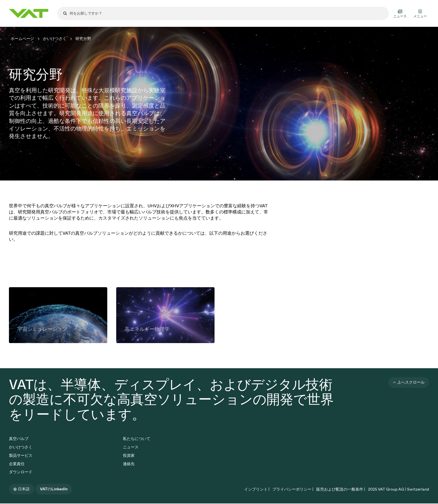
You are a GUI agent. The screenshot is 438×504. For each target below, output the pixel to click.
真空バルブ (19, 439)
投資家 (129, 456)
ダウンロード (21, 472)
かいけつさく (55, 39)
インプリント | (257, 489)
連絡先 (129, 464)
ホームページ (22, 39)
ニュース (131, 447)
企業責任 (17, 464)
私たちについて (137, 439)
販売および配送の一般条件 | (341, 489)
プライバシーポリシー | (293, 489)
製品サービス (21, 456)
